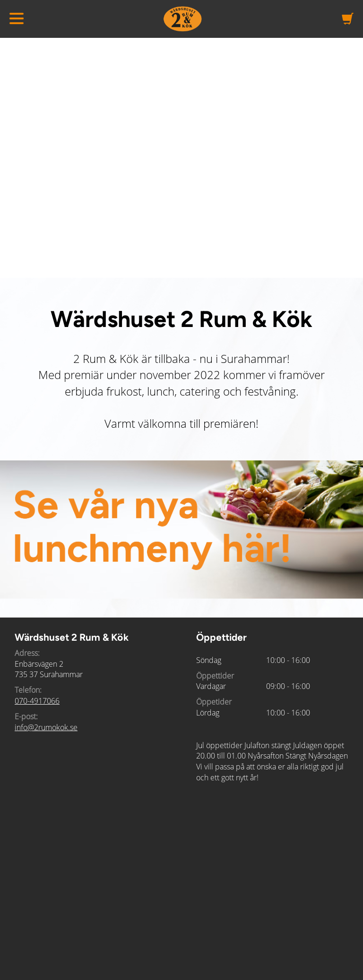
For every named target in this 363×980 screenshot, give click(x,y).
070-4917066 (37, 701)
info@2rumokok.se (46, 727)
